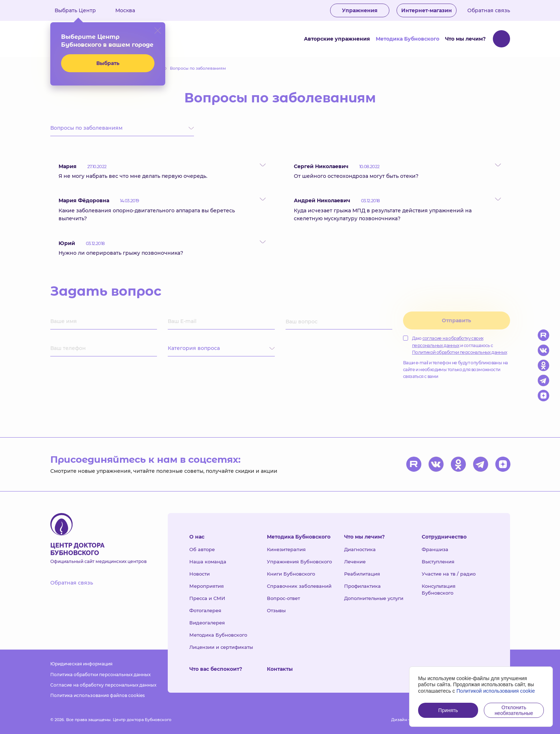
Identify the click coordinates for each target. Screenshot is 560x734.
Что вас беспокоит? (216, 669)
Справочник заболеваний (299, 586)
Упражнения (360, 10)
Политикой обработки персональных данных (460, 352)
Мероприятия (207, 586)
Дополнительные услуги (374, 598)
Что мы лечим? (465, 39)
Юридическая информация (81, 664)
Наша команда (208, 562)
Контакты (280, 669)
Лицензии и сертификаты (221, 647)
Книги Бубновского (291, 574)
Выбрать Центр (80, 10)
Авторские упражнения (337, 39)
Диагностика (360, 549)
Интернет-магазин (427, 10)
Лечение (355, 562)
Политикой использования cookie (496, 691)
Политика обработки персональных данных (100, 675)
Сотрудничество (444, 537)
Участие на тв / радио (449, 574)
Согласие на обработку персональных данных (103, 685)
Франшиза (435, 549)
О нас (197, 537)
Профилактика (362, 586)
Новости (200, 574)
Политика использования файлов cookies (98, 695)
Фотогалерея (205, 610)
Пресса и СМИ (207, 598)
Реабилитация (362, 574)
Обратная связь (489, 10)
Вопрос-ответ (283, 598)
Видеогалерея (207, 623)
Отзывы (276, 610)
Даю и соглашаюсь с (455, 345)
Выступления (438, 562)
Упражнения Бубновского (299, 562)
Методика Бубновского (408, 39)
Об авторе (202, 549)
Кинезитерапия (286, 549)
